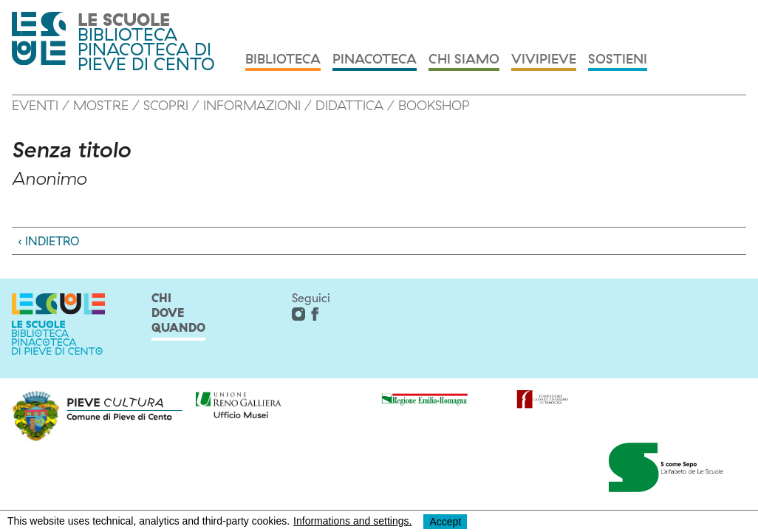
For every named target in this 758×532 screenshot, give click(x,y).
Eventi (35, 105)
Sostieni (618, 59)
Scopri (166, 105)
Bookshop (434, 105)
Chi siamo (464, 59)
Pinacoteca (375, 59)
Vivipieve (544, 59)
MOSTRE (101, 105)
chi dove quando (178, 313)
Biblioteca (283, 59)
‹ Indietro (48, 241)
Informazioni (252, 105)
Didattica (349, 105)
